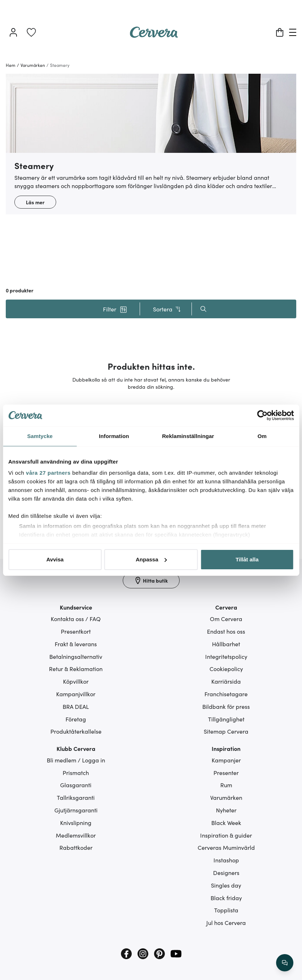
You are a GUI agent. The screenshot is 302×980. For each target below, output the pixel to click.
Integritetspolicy (226, 656)
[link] (31, 32)
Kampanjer (226, 760)
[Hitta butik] (151, 580)
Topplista (226, 910)
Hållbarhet (226, 644)
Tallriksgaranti (76, 797)
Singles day (226, 885)
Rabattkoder (76, 847)
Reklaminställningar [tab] (188, 436)
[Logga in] (13, 32)
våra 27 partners (48, 473)
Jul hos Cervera (226, 922)
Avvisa (55, 559)
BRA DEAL (76, 706)
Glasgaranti (76, 785)
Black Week (226, 822)
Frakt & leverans (76, 644)
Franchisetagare (226, 694)
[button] (115, 309)
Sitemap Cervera (226, 731)
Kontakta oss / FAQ (76, 619)
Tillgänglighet (226, 719)
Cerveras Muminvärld (226, 847)
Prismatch (76, 772)
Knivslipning (76, 822)
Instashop (226, 860)
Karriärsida (226, 681)
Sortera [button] (167, 309)
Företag (76, 719)
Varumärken (226, 797)
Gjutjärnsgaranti (76, 810)
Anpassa (151, 559)
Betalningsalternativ (76, 656)
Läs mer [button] (35, 202)
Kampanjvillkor (76, 694)
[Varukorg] (280, 32)
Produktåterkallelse (76, 731)
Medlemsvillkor (76, 835)
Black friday (226, 898)
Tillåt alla (247, 559)
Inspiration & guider (226, 835)
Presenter (226, 772)
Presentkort (76, 631)
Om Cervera (226, 619)
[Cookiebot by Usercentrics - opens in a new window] (262, 415)
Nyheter (226, 810)
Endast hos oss (226, 631)
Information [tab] (114, 436)
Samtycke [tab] (40, 436)
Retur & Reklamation (76, 669)
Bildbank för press (226, 706)
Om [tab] (262, 436)
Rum (226, 785)
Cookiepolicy (226, 669)
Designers (226, 872)
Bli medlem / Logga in (76, 760)
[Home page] (154, 35)
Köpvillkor (76, 681)
